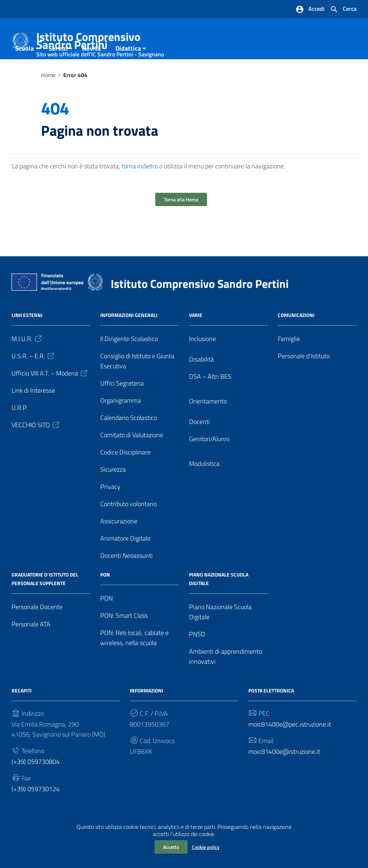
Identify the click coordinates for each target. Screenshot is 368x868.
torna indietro (140, 187)
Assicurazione (119, 542)
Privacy (110, 508)
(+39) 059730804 (36, 782)
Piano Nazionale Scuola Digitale (220, 633)
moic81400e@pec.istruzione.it (290, 745)
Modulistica (204, 485)
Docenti (199, 443)
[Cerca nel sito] (343, 9)
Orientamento (208, 422)
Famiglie (289, 360)
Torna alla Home (181, 221)
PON (107, 619)
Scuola (24, 69)
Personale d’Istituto (304, 377)
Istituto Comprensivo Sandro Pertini (106, 42)
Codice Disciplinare (125, 473)
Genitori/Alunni (209, 460)
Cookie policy (206, 847)
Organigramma (121, 422)
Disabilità (201, 380)
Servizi (58, 69)
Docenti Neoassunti (126, 577)
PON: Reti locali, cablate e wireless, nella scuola (134, 659)
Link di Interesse (33, 412)
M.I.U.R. (27, 360)
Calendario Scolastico (129, 439)
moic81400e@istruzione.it (284, 772)
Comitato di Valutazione (132, 456)
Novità (91, 69)
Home (48, 96)
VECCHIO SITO (36, 446)
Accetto (171, 847)
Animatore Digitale (125, 559)
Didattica (128, 69)
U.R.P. (19, 429)
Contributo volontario (128, 525)
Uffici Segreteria (122, 404)
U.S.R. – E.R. (33, 377)
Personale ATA (31, 645)
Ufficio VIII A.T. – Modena (50, 394)
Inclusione (203, 360)
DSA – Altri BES (210, 398)
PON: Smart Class (124, 637)
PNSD (197, 655)
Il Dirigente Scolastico (129, 360)
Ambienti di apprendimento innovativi (226, 678)
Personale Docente (37, 628)
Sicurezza (113, 491)
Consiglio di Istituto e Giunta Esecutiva (137, 382)
